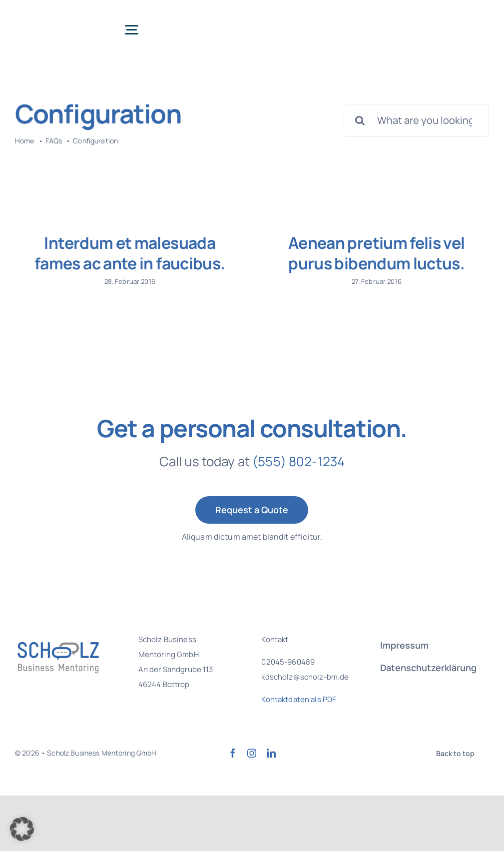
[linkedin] (271, 771)
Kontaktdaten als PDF (299, 717)
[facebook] (233, 771)
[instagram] (252, 771)
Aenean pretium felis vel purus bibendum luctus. (372, 253)
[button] (22, 829)
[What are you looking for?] (416, 120)
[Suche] (360, 120)
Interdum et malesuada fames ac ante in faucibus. (130, 253)
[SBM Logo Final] (55, 14)
